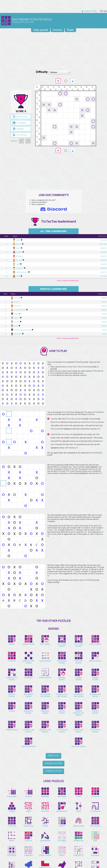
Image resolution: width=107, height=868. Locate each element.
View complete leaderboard (68, 281)
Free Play (53, 756)
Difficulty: (42, 72)
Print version (20, 135)
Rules (70, 30)
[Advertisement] (53, 50)
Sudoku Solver (53, 763)
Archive (58, 30)
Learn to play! (53, 771)
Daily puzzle (41, 30)
